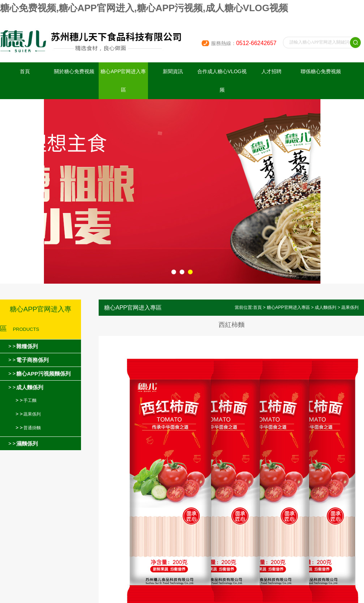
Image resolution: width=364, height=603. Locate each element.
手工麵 (30, 400)
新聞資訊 (173, 71)
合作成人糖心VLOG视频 (222, 81)
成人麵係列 (30, 387)
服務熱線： (244, 43)
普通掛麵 (32, 428)
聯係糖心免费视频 (321, 71)
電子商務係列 (32, 360)
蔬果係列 (32, 414)
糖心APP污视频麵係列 (43, 374)
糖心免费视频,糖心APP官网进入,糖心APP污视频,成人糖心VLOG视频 (144, 8)
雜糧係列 (27, 346)
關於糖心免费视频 (74, 71)
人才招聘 (271, 71)
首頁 (25, 71)
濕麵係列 (27, 444)
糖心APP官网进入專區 (123, 81)
